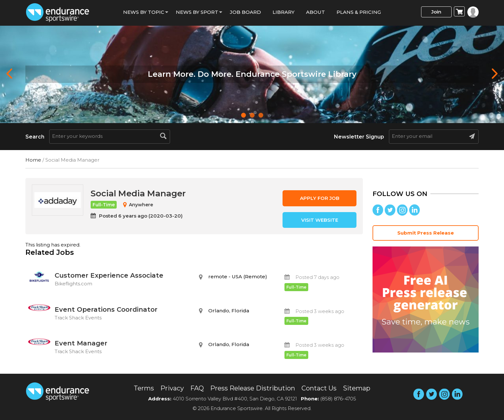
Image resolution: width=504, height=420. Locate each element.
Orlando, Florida (229, 311)
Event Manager (122, 348)
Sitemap (357, 388)
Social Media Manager (138, 193)
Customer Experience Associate (122, 280)
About (315, 12)
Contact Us (319, 388)
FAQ (197, 388)
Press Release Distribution (253, 388)
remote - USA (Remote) (238, 277)
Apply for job (320, 198)
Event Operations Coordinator (122, 314)
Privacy (172, 388)
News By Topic (144, 12)
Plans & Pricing (359, 12)
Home (33, 160)
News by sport (197, 12)
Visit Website (320, 220)
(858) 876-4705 (338, 399)
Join (436, 12)
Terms (144, 388)
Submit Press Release (426, 233)
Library (283, 12)
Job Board (245, 12)
